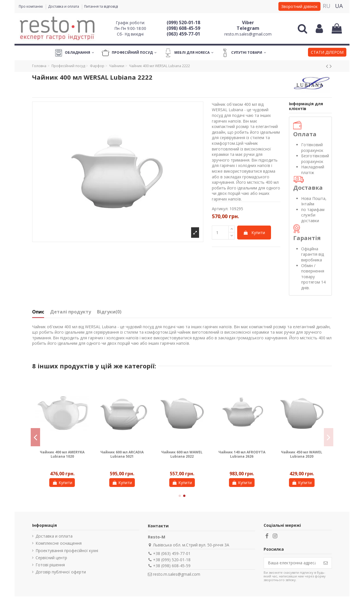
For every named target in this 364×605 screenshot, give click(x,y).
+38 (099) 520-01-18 (172, 560)
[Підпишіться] (326, 563)
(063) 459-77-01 (183, 34)
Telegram (248, 28)
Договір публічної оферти (61, 572)
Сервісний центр (51, 558)
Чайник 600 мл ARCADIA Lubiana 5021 (122, 454)
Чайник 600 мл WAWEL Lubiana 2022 (182, 454)
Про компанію (31, 6)
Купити (254, 233)
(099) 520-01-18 (183, 22)
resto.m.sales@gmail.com (248, 34)
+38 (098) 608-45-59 (172, 566)
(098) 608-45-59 (183, 28)
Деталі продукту (71, 312)
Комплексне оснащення (59, 543)
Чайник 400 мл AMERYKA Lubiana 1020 (62, 454)
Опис (38, 312)
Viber (248, 22)
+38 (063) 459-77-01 (172, 553)
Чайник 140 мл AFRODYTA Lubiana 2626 (242, 454)
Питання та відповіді (101, 6)
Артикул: (220, 209)
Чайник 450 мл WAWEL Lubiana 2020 (302, 454)
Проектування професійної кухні (67, 551)
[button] (327, 53)
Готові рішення (50, 565)
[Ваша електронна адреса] (292, 563)
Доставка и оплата (64, 6)
